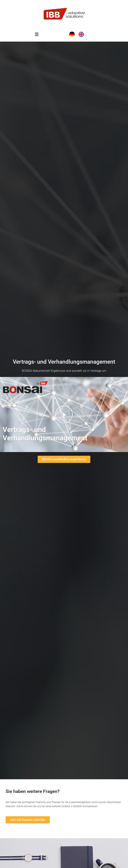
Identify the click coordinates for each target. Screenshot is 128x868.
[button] (37, 34)
